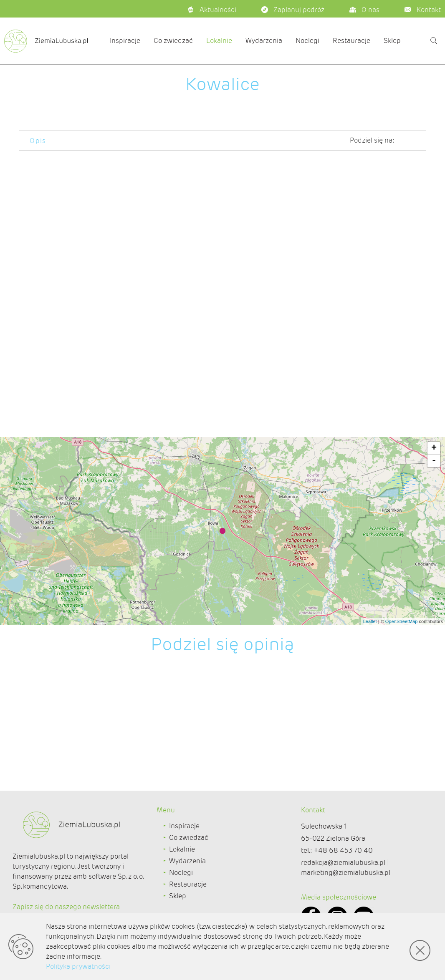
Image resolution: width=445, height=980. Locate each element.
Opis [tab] (38, 141)
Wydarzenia (264, 41)
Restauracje (351, 41)
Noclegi (307, 41)
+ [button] (434, 448)
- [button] (434, 461)
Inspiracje (125, 41)
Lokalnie (219, 41)
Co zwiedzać (173, 41)
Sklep (392, 41)
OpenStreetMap (402, 621)
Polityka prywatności (78, 966)
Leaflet (370, 621)
